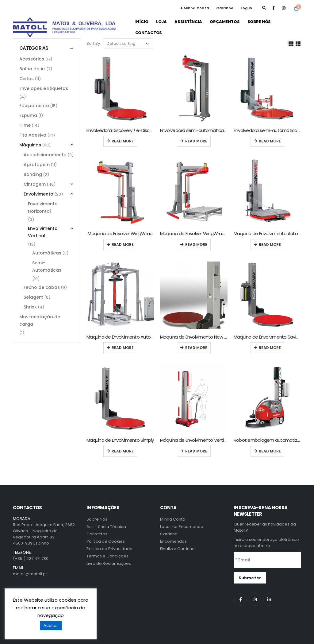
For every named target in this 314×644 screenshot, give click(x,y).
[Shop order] (128, 44)
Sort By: (94, 43)
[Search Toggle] (264, 8)
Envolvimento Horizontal (43, 208)
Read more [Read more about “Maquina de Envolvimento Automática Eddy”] (123, 348)
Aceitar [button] (51, 625)
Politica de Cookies (106, 541)
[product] (120, 89)
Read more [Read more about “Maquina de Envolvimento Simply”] (123, 451)
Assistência (188, 22)
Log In (246, 8)
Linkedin (269, 599)
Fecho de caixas (42, 287)
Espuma (28, 115)
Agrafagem (37, 165)
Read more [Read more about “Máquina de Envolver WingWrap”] (123, 244)
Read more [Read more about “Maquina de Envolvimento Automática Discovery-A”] (270, 244)
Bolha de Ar (32, 69)
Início (142, 22)
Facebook (240, 599)
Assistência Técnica (106, 527)
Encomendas (173, 541)
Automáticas (47, 253)
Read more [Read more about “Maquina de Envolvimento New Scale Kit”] (196, 348)
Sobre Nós (259, 22)
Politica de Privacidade (109, 549)
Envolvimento (38, 194)
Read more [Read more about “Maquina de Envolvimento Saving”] (270, 348)
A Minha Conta (195, 8)
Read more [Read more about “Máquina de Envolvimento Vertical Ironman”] (196, 451)
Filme (25, 125)
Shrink (30, 307)
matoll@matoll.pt (30, 574)
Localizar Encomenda (182, 527)
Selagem (33, 297)
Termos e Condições (107, 556)
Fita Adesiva (33, 135)
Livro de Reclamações (109, 563)
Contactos (149, 33)
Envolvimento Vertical (43, 232)
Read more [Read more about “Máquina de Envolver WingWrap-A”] (196, 244)
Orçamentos (225, 22)
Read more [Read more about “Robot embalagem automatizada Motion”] (270, 451)
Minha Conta (173, 519)
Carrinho (225, 8)
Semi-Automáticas (47, 266)
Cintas (27, 79)
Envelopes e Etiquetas (44, 88)
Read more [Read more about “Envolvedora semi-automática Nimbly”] (196, 141)
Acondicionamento (45, 155)
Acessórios (32, 59)
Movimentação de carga (40, 320)
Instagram (255, 599)
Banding (33, 174)
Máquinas (30, 145)
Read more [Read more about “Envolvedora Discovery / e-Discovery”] (123, 141)
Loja (161, 22)
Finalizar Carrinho (177, 549)
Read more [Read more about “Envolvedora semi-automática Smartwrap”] (270, 141)
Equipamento (34, 106)
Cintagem (35, 184)
